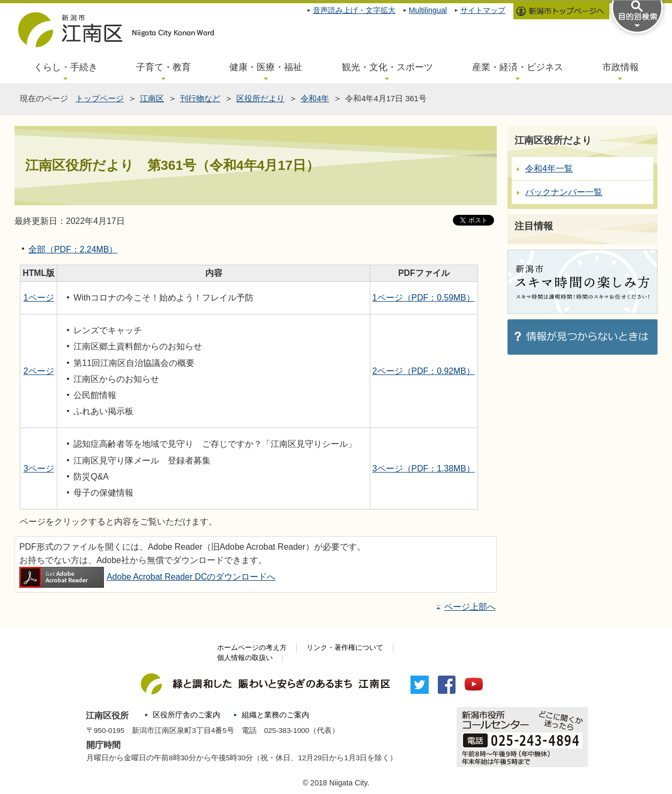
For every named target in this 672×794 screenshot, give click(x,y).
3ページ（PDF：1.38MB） (424, 469)
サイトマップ (483, 10)
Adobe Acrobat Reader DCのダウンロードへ (147, 577)
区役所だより (260, 99)
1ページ (39, 298)
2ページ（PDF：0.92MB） (424, 371)
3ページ (39, 469)
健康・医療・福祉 (266, 67)
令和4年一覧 (549, 168)
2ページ (39, 371)
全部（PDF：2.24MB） (73, 249)
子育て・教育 (163, 67)
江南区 (152, 99)
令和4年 (315, 99)
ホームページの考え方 (252, 648)
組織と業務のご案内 (275, 715)
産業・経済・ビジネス (518, 67)
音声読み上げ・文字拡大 (354, 10)
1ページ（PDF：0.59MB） (424, 298)
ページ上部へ (470, 607)
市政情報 (621, 67)
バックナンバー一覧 (564, 192)
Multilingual (428, 10)
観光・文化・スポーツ (387, 67)
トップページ (100, 99)
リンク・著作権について (345, 648)
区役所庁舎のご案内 (186, 715)
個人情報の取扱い (245, 658)
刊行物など (200, 99)
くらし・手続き (66, 67)
